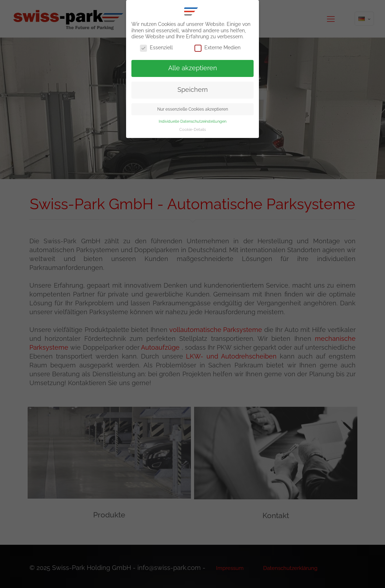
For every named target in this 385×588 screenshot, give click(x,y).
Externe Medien (217, 48)
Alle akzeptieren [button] (193, 68)
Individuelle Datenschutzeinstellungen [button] (192, 121)
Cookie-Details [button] (192, 129)
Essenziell (156, 48)
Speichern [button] (193, 90)
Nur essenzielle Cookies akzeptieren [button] (193, 109)
